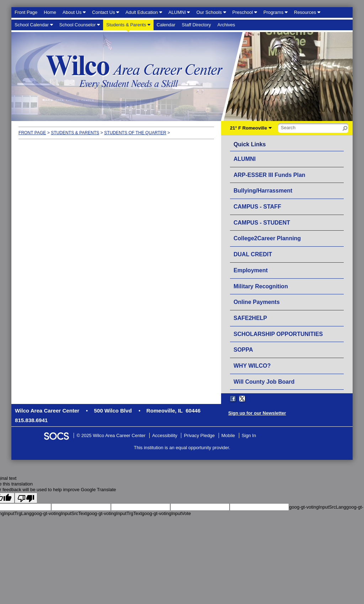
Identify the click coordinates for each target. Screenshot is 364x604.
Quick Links (250, 145)
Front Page (32, 133)
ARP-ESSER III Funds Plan (269, 175)
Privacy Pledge (199, 435)
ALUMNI (245, 159)
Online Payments (257, 302)
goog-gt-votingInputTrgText (114, 513)
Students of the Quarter (135, 133)
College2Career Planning (267, 238)
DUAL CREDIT (253, 254)
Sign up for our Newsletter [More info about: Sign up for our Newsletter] (257, 413)
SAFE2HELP (250, 318)
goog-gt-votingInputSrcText (59, 513)
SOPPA (243, 350)
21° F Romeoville (248, 128)
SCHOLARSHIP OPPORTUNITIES (278, 334)
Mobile (228, 435)
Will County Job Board (264, 382)
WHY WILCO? (252, 366)
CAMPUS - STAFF (257, 207)
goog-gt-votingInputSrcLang (317, 507)
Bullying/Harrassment (263, 191)
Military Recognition (261, 286)
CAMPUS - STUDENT (262, 223)
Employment (251, 270)
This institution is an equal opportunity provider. (182, 448)
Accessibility (165, 435)
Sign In (249, 435)
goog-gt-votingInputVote (166, 513)
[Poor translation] (26, 498)
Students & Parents (75, 133)
